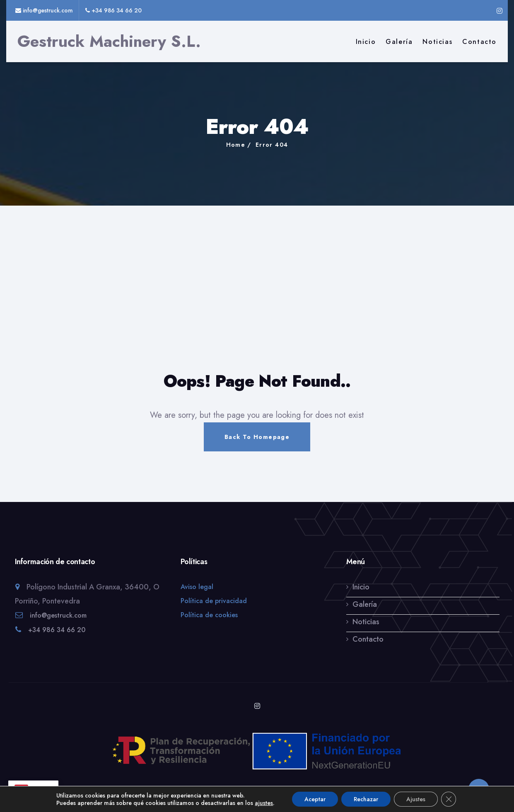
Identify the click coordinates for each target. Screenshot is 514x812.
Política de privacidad (214, 609)
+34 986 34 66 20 (57, 638)
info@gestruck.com (58, 623)
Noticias (437, 42)
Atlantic (296, 793)
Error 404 (272, 145)
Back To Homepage (257, 437)
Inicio (366, 42)
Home (236, 145)
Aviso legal (197, 595)
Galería (399, 42)
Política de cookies (209, 623)
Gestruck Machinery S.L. (109, 41)
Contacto (479, 42)
